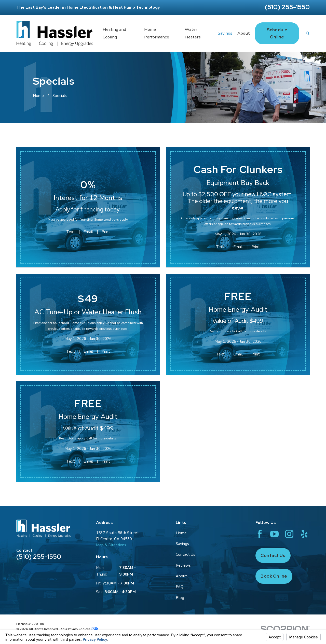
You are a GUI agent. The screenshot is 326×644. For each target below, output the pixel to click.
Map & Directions (111, 545)
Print (106, 232)
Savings (182, 544)
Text (71, 232)
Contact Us (185, 554)
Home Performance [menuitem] (157, 33)
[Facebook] (260, 534)
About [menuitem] (244, 33)
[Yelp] (304, 534)
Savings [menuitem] (225, 33)
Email (88, 232)
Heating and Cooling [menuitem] (114, 33)
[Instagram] (289, 534)
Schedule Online (277, 33)
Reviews (183, 565)
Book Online (274, 576)
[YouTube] (274, 534)
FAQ (180, 587)
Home (181, 533)
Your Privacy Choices (79, 629)
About (181, 576)
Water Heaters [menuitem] (193, 33)
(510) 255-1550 (287, 7)
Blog (180, 598)
